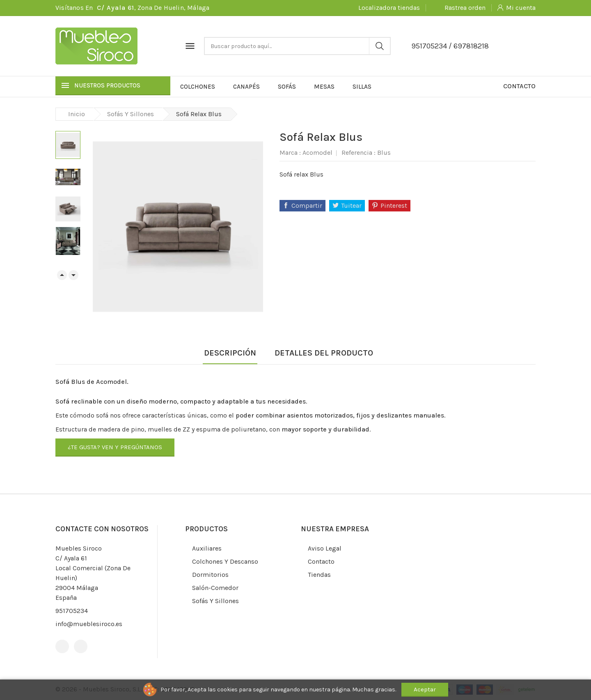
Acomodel (317, 153)
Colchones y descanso (224, 561)
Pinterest (394, 205)
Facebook (62, 646)
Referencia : (358, 153)
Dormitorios (210, 575)
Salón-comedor (214, 588)
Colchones (198, 87)
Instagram (81, 646)
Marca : (290, 153)
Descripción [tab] (230, 353)
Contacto (519, 86)
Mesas (324, 87)
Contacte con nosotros (102, 529)
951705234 (429, 46)
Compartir (307, 205)
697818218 (471, 46)
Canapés (246, 87)
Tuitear (351, 205)
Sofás (287, 87)
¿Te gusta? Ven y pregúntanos (115, 447)
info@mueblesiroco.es (89, 624)
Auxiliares (206, 548)
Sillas (362, 87)
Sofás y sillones (215, 601)
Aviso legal (324, 548)
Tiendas (318, 575)
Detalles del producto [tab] (324, 353)
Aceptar (425, 689)
